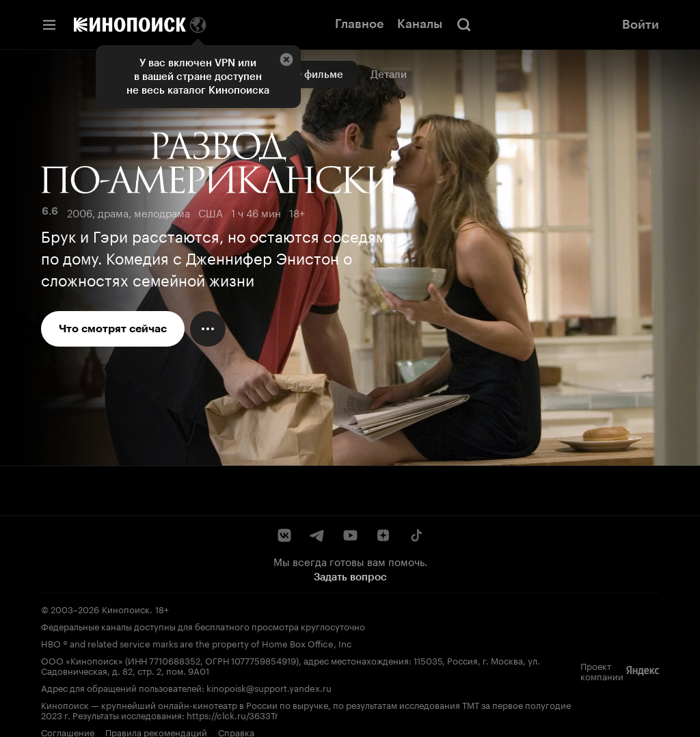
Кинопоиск (126, 608)
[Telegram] (317, 535)
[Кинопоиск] (130, 25)
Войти (641, 25)
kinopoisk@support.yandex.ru (269, 687)
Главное (359, 24)
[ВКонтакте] (284, 535)
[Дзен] (383, 535)
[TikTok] (416, 535)
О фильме (318, 75)
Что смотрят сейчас (113, 329)
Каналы (420, 24)
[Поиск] (464, 25)
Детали (389, 75)
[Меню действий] (208, 329)
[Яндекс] (643, 671)
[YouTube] (350, 535)
